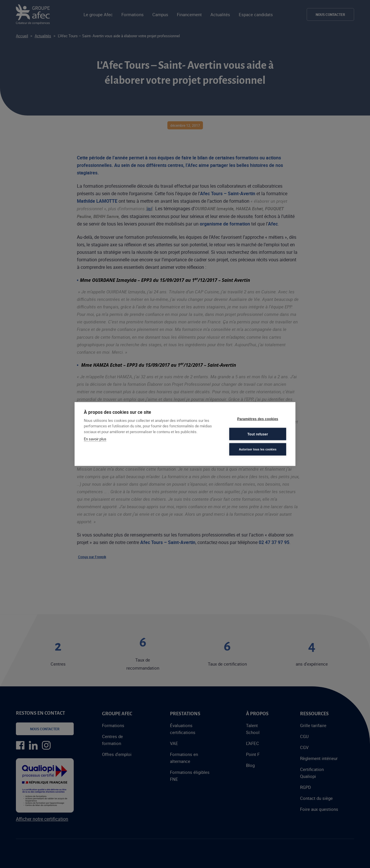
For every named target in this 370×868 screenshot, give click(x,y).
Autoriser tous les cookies (258, 449)
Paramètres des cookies (258, 419)
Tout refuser (258, 434)
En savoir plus (95, 439)
